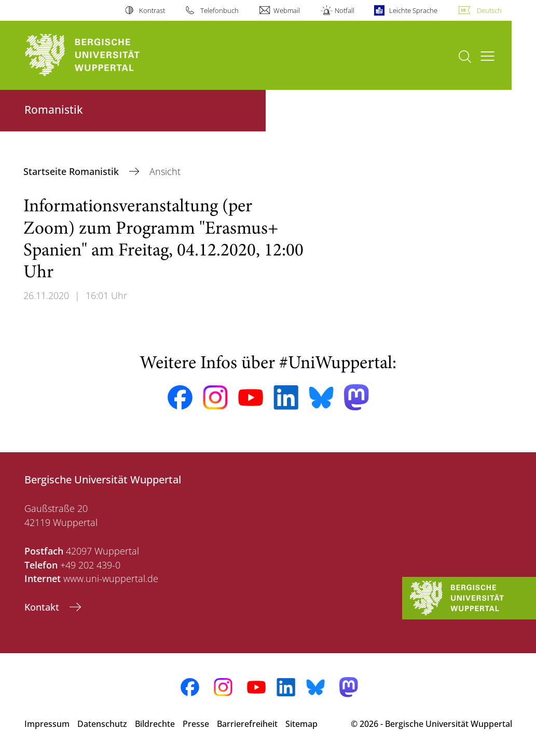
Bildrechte (155, 724)
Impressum (47, 724)
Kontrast (152, 10)
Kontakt (43, 607)
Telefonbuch (219, 10)
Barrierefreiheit (247, 724)
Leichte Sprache (413, 10)
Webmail (287, 10)
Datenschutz (102, 724)
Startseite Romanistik (72, 171)
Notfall (345, 10)
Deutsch (489, 10)
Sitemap (301, 724)
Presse (196, 724)
